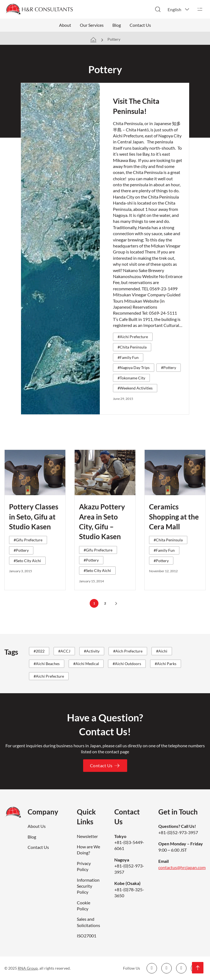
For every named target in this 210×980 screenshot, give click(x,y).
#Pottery (169, 368)
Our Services (92, 25)
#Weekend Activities (135, 388)
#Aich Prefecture (128, 651)
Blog (117, 25)
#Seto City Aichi (27, 561)
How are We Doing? (88, 850)
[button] (179, 9)
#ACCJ (64, 651)
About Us (37, 826)
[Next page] (116, 603)
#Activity (92, 651)
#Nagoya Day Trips (134, 368)
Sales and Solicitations (88, 922)
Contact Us (140, 25)
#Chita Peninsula (132, 347)
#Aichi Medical (86, 664)
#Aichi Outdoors (127, 664)
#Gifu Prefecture (28, 540)
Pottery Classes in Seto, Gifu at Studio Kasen (34, 517)
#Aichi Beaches (47, 664)
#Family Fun (128, 357)
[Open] (200, 9)
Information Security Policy (88, 886)
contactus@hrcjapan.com (182, 867)
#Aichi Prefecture (133, 337)
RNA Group (28, 968)
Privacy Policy (84, 866)
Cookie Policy (84, 906)
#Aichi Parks (166, 664)
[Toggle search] (158, 9)
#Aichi (162, 651)
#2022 (39, 651)
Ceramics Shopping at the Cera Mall (174, 517)
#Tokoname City (131, 378)
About (65, 25)
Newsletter (87, 836)
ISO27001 (87, 936)
